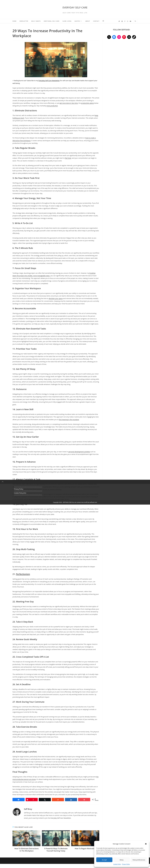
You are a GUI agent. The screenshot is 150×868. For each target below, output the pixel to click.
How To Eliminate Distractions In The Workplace (27, 850)
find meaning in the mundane (69, 420)
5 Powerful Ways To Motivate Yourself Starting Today (56, 850)
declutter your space (56, 298)
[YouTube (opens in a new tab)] (131, 21)
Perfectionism (23, 574)
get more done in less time (69, 103)
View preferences (139, 860)
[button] (146, 844)
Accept (104, 860)
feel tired (68, 158)
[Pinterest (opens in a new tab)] (125, 21)
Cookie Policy (117, 864)
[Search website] (135, 21)
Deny (122, 860)
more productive (52, 106)
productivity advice (88, 103)
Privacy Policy (126, 864)
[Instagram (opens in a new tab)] (128, 21)
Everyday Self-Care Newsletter (61, 818)
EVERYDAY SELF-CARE (75, 7)
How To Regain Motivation (85, 849)
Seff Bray (28, 809)
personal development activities (79, 452)
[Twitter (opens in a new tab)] (119, 21)
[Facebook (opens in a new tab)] (122, 21)
